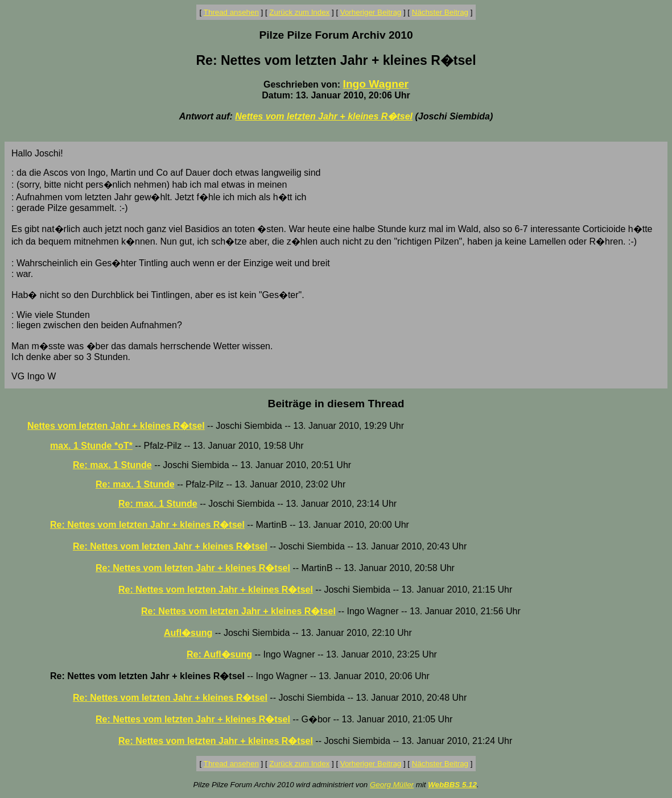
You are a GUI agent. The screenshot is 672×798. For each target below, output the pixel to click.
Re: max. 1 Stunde (112, 465)
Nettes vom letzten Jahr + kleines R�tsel (324, 116)
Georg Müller (392, 785)
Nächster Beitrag (440, 12)
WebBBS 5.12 (452, 785)
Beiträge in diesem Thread (336, 404)
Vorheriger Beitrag (371, 12)
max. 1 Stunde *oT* (91, 446)
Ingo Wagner (376, 84)
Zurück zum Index (299, 12)
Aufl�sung (188, 633)
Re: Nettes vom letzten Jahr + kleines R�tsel (147, 525)
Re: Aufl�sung (219, 654)
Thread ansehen (231, 12)
